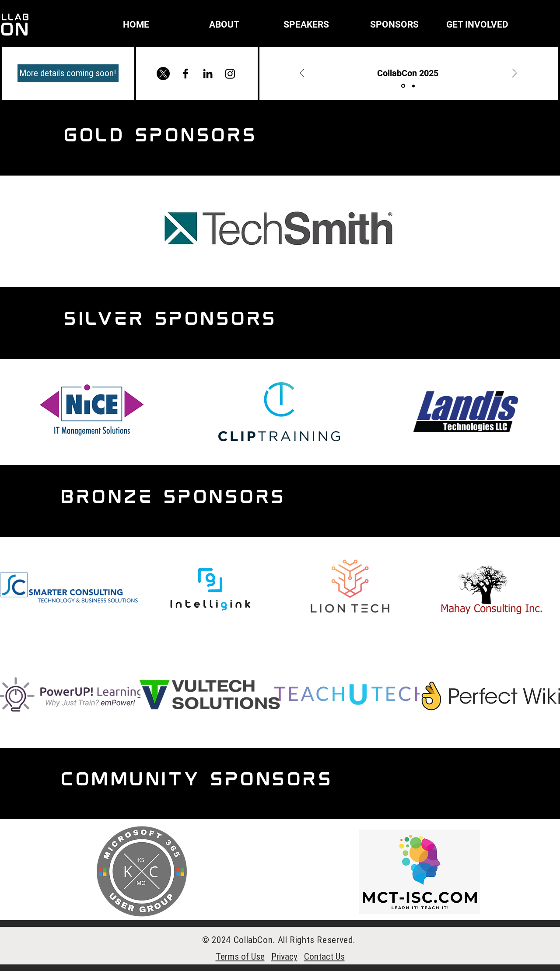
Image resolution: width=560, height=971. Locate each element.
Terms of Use (240, 957)
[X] (163, 74)
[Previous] (302, 74)
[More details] (413, 86)
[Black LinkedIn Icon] (208, 74)
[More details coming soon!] (68, 73)
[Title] (403, 86)
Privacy (284, 957)
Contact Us (324, 957)
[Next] (514, 74)
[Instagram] (230, 74)
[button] (201, 25)
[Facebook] (185, 74)
